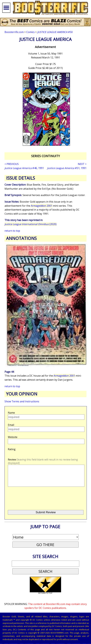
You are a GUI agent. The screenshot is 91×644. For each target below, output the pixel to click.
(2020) (31, 224)
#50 (55, 32)
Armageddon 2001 (42, 206)
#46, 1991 (24, 168)
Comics (30, 32)
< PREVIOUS (12, 164)
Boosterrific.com (14, 32)
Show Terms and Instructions (22, 401)
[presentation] (31, 503)
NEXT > (82, 164)
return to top (12, 231)
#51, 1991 (67, 168)
